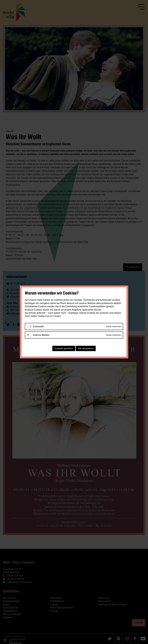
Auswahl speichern (64, 349)
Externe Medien (41, 335)
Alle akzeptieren (86, 349)
